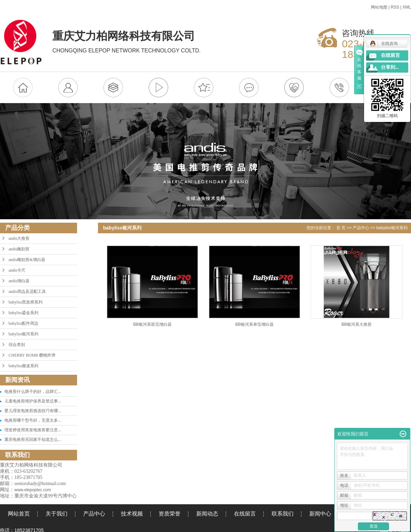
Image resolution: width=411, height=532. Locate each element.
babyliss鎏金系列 (23, 313)
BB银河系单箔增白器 (254, 324)
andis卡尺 (17, 270)
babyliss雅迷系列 (23, 366)
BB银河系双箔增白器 (152, 324)
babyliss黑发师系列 (26, 302)
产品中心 (361, 228)
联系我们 (283, 514)
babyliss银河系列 (23, 334)
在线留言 (245, 514)
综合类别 (17, 345)
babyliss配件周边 (23, 323)
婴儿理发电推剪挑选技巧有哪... (33, 411)
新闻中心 (320, 514)
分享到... (390, 67)
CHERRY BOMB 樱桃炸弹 (32, 355)
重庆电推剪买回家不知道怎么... (33, 440)
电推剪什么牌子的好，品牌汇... (33, 392)
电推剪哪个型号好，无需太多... (33, 420)
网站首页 (19, 514)
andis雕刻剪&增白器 (27, 260)
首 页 (341, 228)
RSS (395, 7)
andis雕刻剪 (19, 249)
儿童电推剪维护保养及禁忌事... (33, 401)
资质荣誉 (170, 514)
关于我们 (57, 514)
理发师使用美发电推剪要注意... (33, 430)
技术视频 (132, 514)
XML (407, 7)
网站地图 (379, 7)
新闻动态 (207, 514)
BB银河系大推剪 (357, 324)
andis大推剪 (19, 238)
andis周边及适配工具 (27, 292)
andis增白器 (19, 281)
